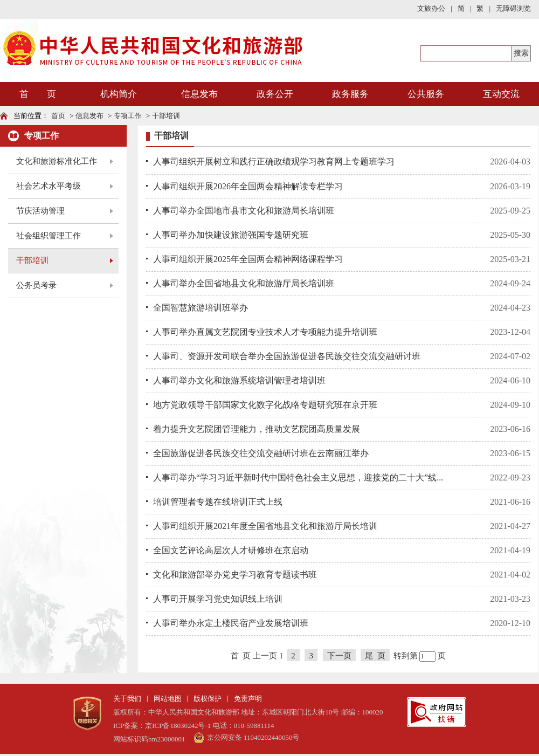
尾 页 (375, 656)
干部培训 (166, 116)
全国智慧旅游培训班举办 (201, 308)
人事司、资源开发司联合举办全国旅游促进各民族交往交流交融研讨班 (287, 356)
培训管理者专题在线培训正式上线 (218, 502)
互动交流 (501, 94)
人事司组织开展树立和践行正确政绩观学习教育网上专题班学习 (274, 161)
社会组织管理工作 (49, 236)
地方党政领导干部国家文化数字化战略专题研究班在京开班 (265, 405)
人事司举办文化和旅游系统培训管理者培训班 (239, 380)
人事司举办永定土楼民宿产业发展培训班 (231, 623)
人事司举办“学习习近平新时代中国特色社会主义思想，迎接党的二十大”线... (298, 477)
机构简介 (119, 94)
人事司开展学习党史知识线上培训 (218, 599)
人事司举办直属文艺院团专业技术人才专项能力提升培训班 (265, 332)
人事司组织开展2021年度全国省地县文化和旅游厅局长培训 (265, 526)
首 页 (38, 94)
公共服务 (426, 94)
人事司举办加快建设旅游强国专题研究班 (231, 235)
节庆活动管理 (40, 211)
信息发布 (199, 94)
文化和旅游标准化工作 (57, 161)
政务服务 (350, 94)
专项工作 (128, 116)
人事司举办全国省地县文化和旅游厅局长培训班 (244, 283)
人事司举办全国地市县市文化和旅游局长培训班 (244, 211)
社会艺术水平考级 (49, 186)
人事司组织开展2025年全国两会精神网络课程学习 (248, 259)
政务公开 (275, 94)
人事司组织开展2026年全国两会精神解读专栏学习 (248, 186)
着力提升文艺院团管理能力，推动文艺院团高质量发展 (257, 429)
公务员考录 (36, 285)
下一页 (339, 656)
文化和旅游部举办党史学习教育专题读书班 (235, 575)
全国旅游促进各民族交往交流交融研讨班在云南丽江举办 (261, 453)
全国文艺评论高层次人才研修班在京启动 (231, 550)
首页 (58, 116)
